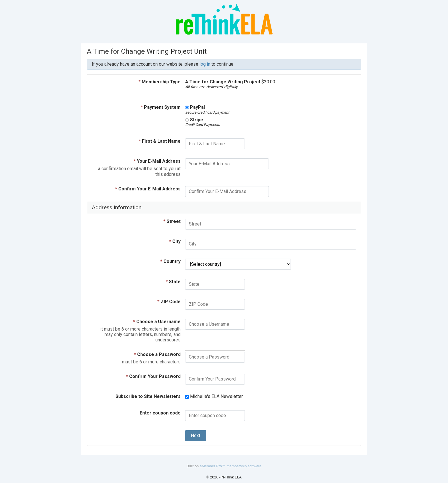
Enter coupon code (160, 413)
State (173, 282)
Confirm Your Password (153, 376)
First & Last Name (160, 141)
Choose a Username (157, 322)
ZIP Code (169, 302)
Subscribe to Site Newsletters (148, 396)
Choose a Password (157, 354)
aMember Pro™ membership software (231, 466)
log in (205, 64)
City (175, 241)
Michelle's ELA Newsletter (214, 396)
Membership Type (160, 82)
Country (170, 261)
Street (172, 221)
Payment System (161, 107)
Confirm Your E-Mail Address (148, 189)
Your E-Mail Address (157, 161)
